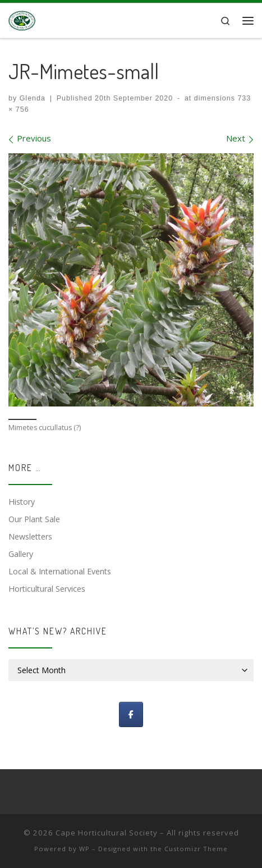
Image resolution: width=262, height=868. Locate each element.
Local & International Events (60, 571)
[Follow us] (131, 714)
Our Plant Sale (34, 519)
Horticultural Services (47, 589)
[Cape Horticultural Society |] (22, 19)
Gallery (21, 554)
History (22, 502)
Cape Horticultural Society (107, 833)
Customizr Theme (196, 849)
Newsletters (30, 536)
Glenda (33, 98)
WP (84, 849)
